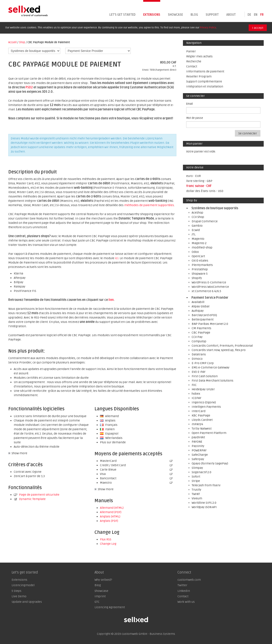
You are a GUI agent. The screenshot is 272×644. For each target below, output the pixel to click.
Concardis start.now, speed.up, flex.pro (219, 350)
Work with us (186, 602)
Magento (198, 239)
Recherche (194, 61)
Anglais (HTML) (110, 516)
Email (189, 104)
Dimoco (197, 359)
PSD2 (29, 87)
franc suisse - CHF (199, 186)
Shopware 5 (200, 274)
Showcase (175, 15)
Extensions (152, 15)
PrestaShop (200, 269)
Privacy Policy (208, 28)
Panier (191, 51)
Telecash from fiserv (206, 485)
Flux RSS (106, 539)
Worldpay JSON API (204, 507)
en (256, 15)
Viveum (197, 498)
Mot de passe (195, 118)
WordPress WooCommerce (210, 287)
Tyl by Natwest (202, 429)
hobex (196, 394)
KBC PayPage (201, 415)
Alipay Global (201, 306)
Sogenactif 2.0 (201, 472)
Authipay (198, 311)
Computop (199, 341)
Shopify (197, 278)
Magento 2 (199, 243)
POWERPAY (199, 450)
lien (111, 300)
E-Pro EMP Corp (203, 363)
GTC (97, 602)
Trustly (196, 490)
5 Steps (16, 591)
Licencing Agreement (110, 607)
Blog (194, 15)
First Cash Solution (205, 376)
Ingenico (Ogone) (204, 402)
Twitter (182, 585)
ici (117, 258)
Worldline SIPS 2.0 (204, 503)
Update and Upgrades (27, 602)
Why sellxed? (103, 580)
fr (262, 15)
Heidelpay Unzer (203, 389)
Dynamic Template (30, 499)
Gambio (197, 226)
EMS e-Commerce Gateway (211, 367)
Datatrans (199, 354)
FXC (194, 385)
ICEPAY (196, 398)
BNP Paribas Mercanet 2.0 (210, 324)
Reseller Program (199, 76)
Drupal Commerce (205, 221)
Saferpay (198, 459)
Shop (22, 42)
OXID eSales (200, 261)
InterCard (199, 411)
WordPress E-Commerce (209, 282)
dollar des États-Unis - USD (205, 191)
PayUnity (198, 446)
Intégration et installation (205, 86)
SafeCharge (200, 455)
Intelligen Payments (206, 407)
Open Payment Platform (209, 433)
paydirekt (198, 437)
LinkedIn (184, 591)
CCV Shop (198, 217)
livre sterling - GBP (199, 181)
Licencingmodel (23, 585)
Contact (192, 66)
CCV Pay (197, 337)
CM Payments (201, 328)
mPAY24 (197, 424)
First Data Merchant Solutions (213, 381)
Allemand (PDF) (111, 512)
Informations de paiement (205, 71)
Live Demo (19, 596)
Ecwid (196, 230)
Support (212, 15)
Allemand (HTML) (112, 508)
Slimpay (197, 468)
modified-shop (202, 247)
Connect (184, 572)
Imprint (100, 596)
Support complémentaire (204, 81)
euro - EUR (194, 176)
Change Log (108, 544)
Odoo (195, 252)
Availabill (198, 302)
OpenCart (198, 256)
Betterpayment (203, 319)
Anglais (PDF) (109, 521)
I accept (258, 28)
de (249, 15)
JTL (194, 234)
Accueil (12, 42)
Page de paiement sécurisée (37, 495)
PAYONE (197, 442)
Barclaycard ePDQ (204, 315)
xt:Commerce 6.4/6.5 (206, 291)
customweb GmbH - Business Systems (148, 634)
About (231, 15)
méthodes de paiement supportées (149, 205)
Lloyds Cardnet (202, 420)
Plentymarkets (202, 265)
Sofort (196, 477)
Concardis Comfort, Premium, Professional (222, 346)
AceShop (197, 213)
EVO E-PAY (199, 372)
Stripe (196, 481)
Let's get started (122, 15)
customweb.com (189, 580)
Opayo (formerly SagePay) (210, 463)
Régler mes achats (199, 56)
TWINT (196, 494)
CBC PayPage (201, 333)
